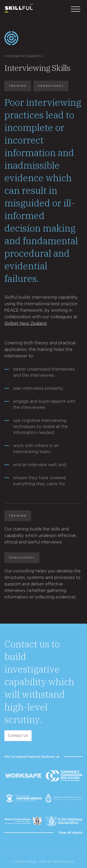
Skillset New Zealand (26, 323)
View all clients (70, 832)
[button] (76, 9)
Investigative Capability (23, 56)
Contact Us (18, 736)
